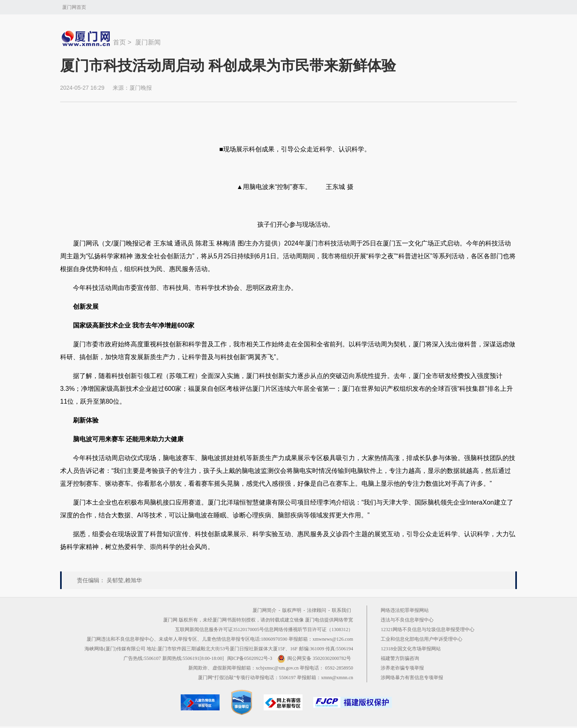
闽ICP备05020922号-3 (250, 658)
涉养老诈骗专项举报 (402, 668)
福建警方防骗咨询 (400, 658)
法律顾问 (317, 610)
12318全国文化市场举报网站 (411, 649)
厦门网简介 (264, 610)
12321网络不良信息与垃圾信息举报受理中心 (428, 629)
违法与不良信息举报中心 (407, 620)
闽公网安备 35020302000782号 (314, 658)
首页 (119, 42)
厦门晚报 (141, 88)
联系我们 (341, 610)
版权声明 (292, 610)
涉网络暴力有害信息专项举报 (412, 678)
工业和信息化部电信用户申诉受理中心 (422, 639)
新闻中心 (87, 38)
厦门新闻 (148, 42)
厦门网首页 (74, 7)
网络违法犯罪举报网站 (405, 610)
